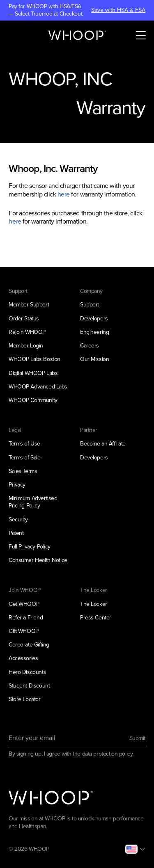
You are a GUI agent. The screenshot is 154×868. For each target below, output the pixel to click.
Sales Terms (23, 471)
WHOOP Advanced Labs (38, 387)
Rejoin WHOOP (27, 332)
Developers (94, 319)
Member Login (26, 346)
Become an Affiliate (103, 444)
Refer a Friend (26, 618)
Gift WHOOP (24, 631)
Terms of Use (24, 444)
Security (18, 520)
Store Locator (25, 699)
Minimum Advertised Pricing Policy (33, 502)
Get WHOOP (24, 604)
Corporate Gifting (29, 645)
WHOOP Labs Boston (34, 359)
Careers (90, 346)
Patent (16, 533)
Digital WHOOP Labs (33, 373)
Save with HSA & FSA (118, 10)
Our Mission (94, 359)
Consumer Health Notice (38, 560)
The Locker (94, 604)
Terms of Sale (25, 458)
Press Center (96, 618)
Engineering (94, 332)
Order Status (24, 319)
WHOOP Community (33, 400)
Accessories (23, 658)
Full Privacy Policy (30, 547)
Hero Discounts (27, 672)
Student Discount (29, 686)
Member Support (29, 305)
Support (90, 305)
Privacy (17, 485)
